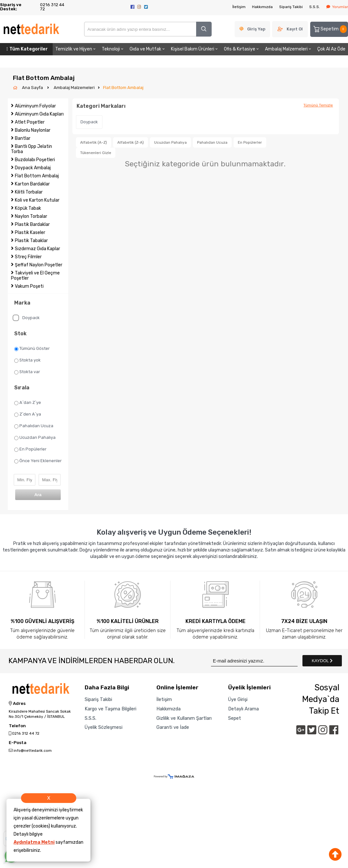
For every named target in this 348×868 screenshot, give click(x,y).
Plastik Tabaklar (31, 241)
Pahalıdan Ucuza (34, 426)
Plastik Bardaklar (32, 224)
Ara (38, 495)
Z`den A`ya (28, 414)
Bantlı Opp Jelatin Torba (32, 149)
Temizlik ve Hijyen (76, 49)
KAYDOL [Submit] (322, 661)
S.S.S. (315, 7)
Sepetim (330, 29)
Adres (17, 704)
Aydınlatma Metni (34, 842)
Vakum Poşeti (29, 286)
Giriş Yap (256, 29)
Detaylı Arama (243, 709)
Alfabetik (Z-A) (131, 142)
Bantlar (23, 138)
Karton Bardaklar (32, 184)
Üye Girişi (238, 699)
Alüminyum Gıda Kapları (39, 114)
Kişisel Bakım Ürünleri (195, 49)
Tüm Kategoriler (26, 49)
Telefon (17, 726)
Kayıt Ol (295, 29)
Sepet (235, 718)
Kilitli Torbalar (29, 192)
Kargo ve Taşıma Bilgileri (111, 709)
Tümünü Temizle (318, 105)
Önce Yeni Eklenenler (38, 461)
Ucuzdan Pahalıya (35, 438)
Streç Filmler (28, 257)
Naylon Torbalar (31, 216)
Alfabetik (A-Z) (94, 142)
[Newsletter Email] (254, 661)
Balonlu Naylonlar (33, 130)
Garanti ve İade (173, 727)
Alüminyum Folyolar (35, 106)
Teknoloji (113, 49)
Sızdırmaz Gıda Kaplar (37, 249)
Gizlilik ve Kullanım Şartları (184, 718)
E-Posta (18, 743)
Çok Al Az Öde (331, 49)
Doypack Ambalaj (33, 168)
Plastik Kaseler (30, 233)
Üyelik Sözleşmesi (104, 727)
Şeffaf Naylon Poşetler (39, 265)
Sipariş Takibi (291, 7)
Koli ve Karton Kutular (37, 200)
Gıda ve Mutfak (148, 49)
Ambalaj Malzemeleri (289, 49)
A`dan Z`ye (28, 403)
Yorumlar (337, 7)
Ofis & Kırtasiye (242, 49)
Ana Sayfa (33, 88)
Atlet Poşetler (30, 122)
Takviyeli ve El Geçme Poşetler (35, 276)
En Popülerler (30, 449)
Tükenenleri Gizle (96, 153)
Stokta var (27, 372)
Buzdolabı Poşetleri (35, 160)
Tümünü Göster (32, 349)
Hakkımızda (262, 7)
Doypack (26, 318)
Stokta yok (27, 360)
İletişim (239, 7)
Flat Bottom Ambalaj (123, 88)
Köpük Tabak (28, 208)
